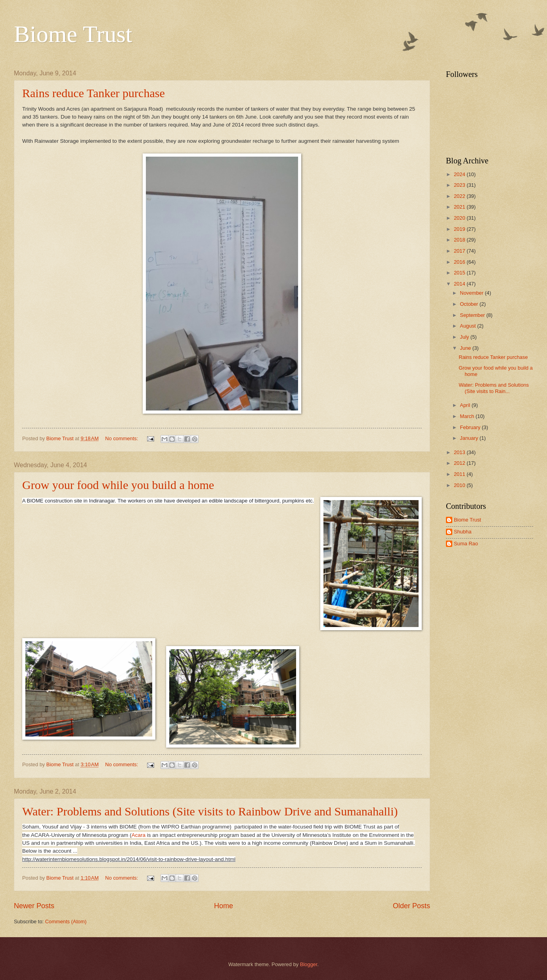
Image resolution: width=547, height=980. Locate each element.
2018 (460, 240)
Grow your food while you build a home (118, 485)
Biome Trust (73, 34)
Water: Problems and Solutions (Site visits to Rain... (494, 388)
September (473, 315)
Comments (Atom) (66, 922)
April (466, 405)
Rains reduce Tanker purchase (94, 93)
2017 (460, 251)
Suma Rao (466, 544)
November (472, 293)
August (469, 326)
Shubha (463, 532)
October (470, 304)
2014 (460, 284)
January (470, 438)
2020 (460, 218)
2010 (460, 485)
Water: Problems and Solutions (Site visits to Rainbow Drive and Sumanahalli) (210, 811)
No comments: (122, 438)
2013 (460, 452)
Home (224, 906)
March (468, 416)
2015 (460, 273)
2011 (460, 474)
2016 (460, 262)
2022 (460, 196)
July (465, 337)
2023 (460, 185)
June (466, 348)
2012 (460, 463)
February (471, 427)
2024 (460, 174)
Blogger (309, 964)
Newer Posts (34, 906)
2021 (460, 207)
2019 (460, 229)
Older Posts (411, 906)
